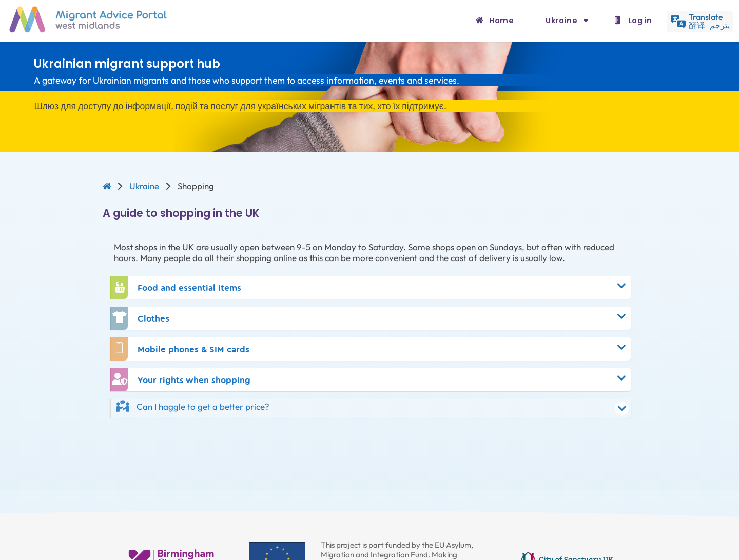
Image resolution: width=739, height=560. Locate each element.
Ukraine (562, 21)
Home (501, 21)
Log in (640, 21)
